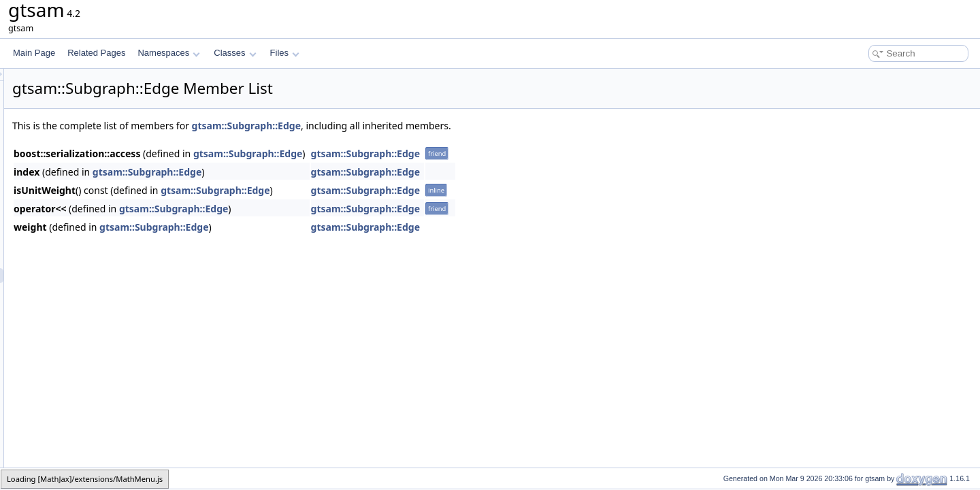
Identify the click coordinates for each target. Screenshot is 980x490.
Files (285, 53)
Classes (235, 53)
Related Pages (96, 53)
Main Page (34, 53)
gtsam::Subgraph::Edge (416, 126)
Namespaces (168, 53)
